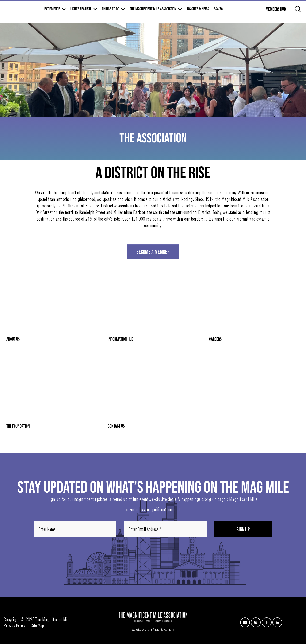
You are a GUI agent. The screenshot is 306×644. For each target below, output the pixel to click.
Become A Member (153, 252)
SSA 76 (253, 12)
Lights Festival (115, 12)
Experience (87, 12)
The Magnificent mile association (187, 12)
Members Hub (273, 15)
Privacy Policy (14, 626)
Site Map (37, 626)
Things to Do (145, 12)
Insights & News (232, 12)
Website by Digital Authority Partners (153, 630)
